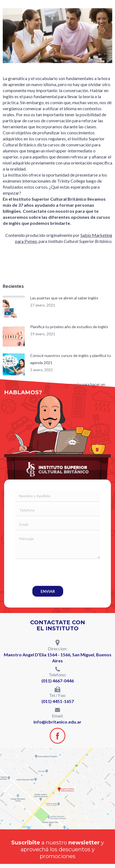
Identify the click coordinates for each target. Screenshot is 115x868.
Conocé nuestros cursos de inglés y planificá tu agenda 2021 (71, 359)
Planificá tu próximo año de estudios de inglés (69, 327)
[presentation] (57, 572)
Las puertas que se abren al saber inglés (64, 298)
